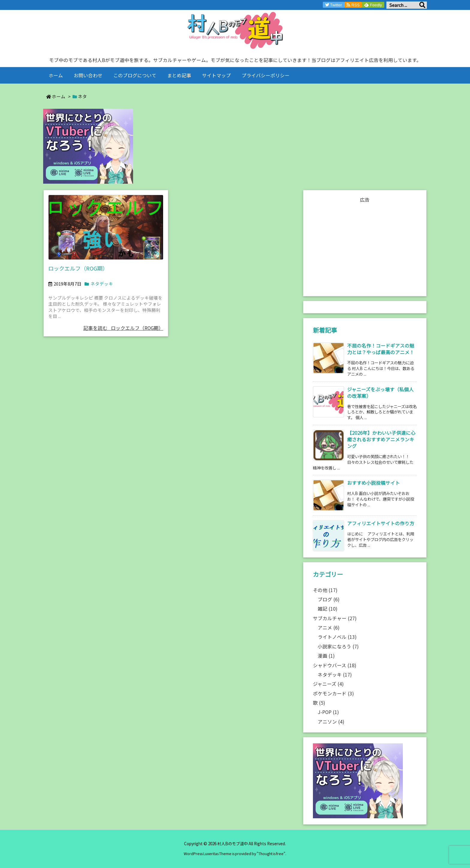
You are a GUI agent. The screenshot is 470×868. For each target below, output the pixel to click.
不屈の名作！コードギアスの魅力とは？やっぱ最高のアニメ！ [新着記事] (381, 349)
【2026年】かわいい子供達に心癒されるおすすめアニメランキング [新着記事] (381, 439)
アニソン (331, 722)
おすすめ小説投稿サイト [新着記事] (373, 483)
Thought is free (271, 854)
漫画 (326, 656)
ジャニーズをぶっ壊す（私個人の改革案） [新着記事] (380, 393)
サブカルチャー (335, 618)
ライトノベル (337, 637)
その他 (325, 590)
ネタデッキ (102, 284)
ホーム (59, 96)
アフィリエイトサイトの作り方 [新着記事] (381, 523)
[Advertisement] (365, 247)
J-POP (328, 712)
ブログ (329, 599)
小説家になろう (338, 646)
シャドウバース (335, 665)
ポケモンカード (333, 693)
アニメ (329, 628)
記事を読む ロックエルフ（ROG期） (123, 328)
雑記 (328, 609)
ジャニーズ (328, 684)
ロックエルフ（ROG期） (78, 268)
